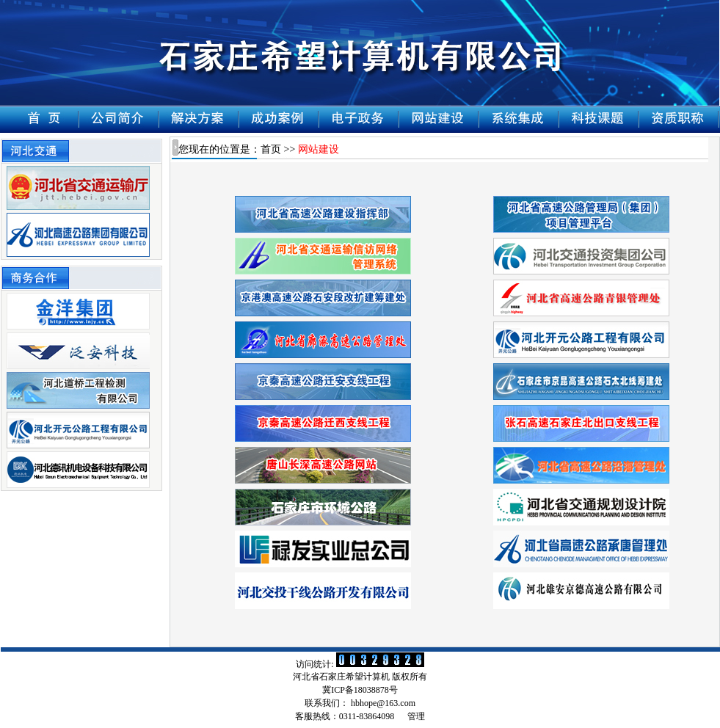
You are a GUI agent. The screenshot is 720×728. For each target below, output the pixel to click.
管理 (416, 716)
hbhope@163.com (383, 703)
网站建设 (319, 149)
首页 (271, 149)
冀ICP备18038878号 (360, 690)
